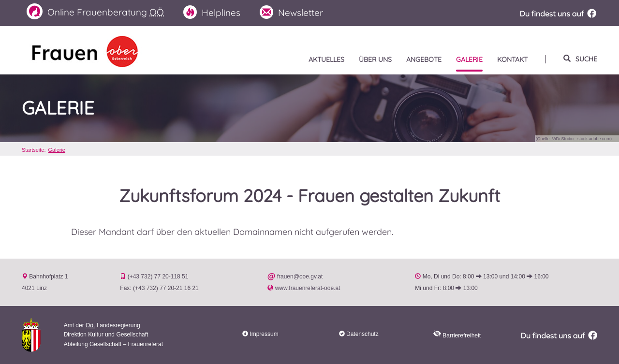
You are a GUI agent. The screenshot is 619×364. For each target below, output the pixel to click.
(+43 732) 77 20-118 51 (158, 277)
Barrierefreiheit (457, 335)
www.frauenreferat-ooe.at (308, 288)
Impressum (264, 334)
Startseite (33, 150)
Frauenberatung (95, 12)
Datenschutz (362, 334)
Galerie (58, 108)
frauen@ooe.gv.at (300, 277)
